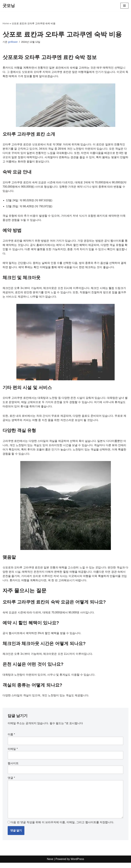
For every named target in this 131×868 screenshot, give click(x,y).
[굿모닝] (9, 6)
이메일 (13, 753)
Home (6, 23)
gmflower (13, 42)
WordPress (77, 864)
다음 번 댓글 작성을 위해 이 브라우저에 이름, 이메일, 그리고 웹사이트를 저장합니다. (62, 828)
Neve (50, 864)
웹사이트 (13, 768)
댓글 (11, 782)
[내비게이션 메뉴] (124, 6)
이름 (11, 739)
